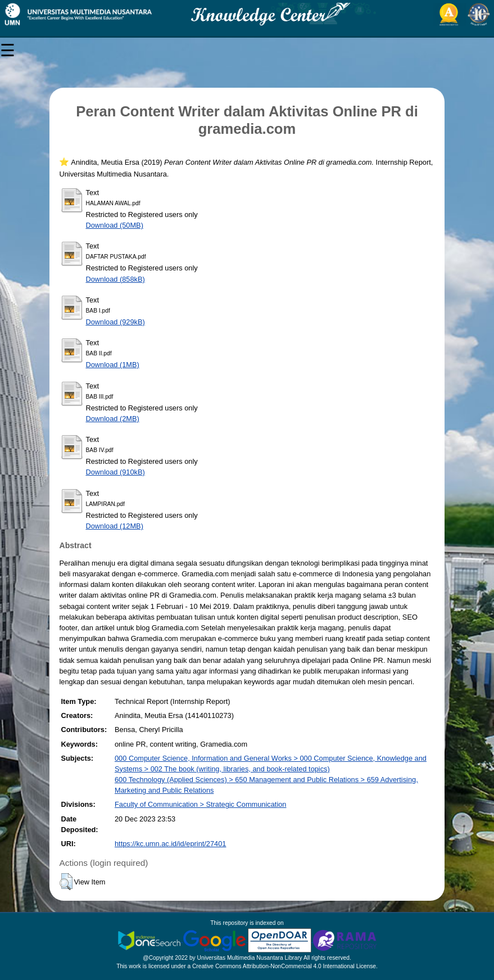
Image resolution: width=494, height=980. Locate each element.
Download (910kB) (115, 472)
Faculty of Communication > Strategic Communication (200, 804)
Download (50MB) (114, 225)
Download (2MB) (112, 419)
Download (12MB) (114, 526)
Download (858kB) (115, 279)
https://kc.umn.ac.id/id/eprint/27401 (170, 844)
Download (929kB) (115, 322)
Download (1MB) (112, 365)
